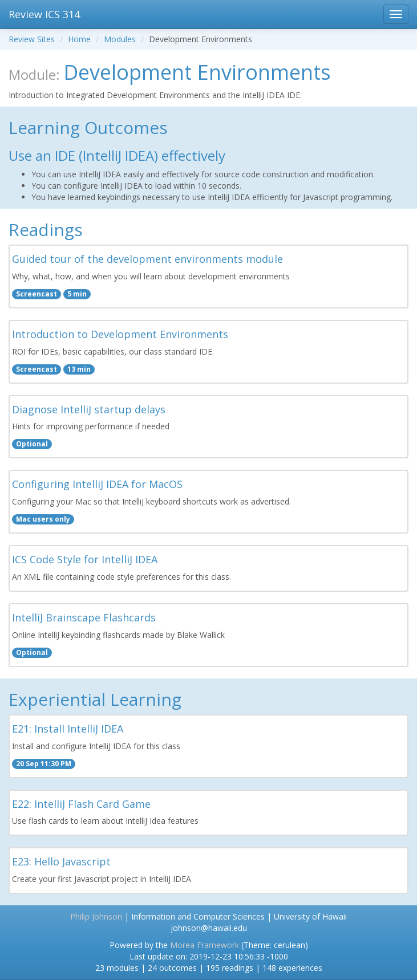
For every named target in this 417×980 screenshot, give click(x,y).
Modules (120, 39)
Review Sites (32, 39)
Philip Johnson (96, 916)
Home (79, 39)
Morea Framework (205, 945)
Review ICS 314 (44, 14)
